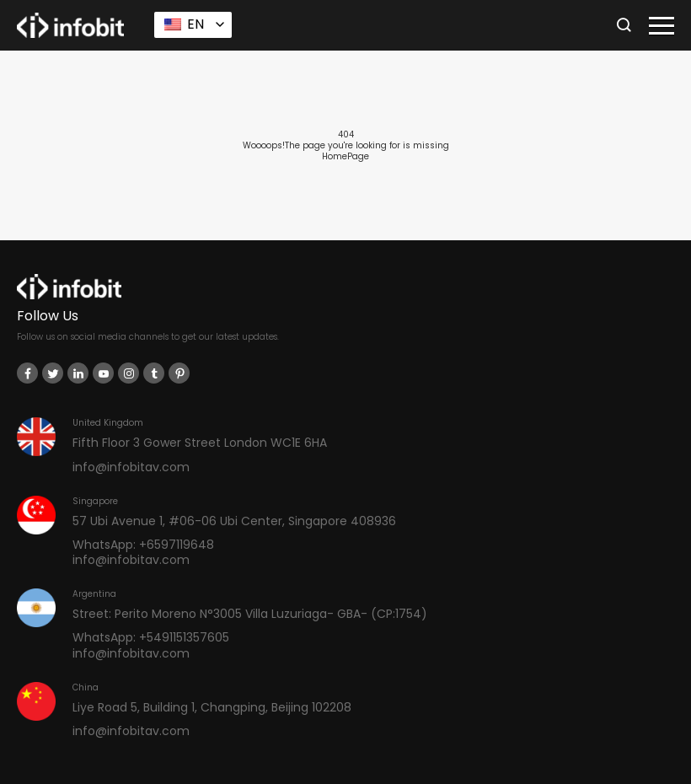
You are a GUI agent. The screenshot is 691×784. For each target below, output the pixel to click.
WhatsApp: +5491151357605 (151, 637)
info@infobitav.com (131, 467)
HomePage (345, 156)
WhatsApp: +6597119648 (143, 545)
